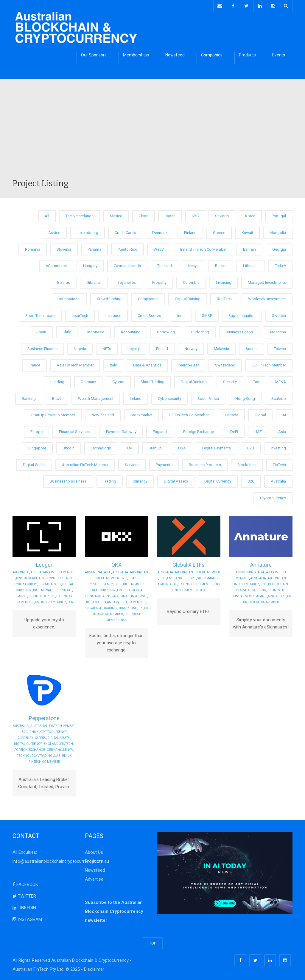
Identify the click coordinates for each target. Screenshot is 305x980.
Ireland (136, 397)
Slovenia (64, 248)
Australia (278, 480)
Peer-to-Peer (188, 364)
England (160, 430)
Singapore (37, 447)
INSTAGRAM (27, 918)
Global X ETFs (189, 564)
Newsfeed (175, 54)
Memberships (136, 54)
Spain (41, 331)
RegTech (224, 298)
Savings (222, 215)
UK (130, 447)
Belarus (64, 281)
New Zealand (103, 414)
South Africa (208, 397)
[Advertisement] (152, 132)
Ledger (44, 564)
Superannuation (242, 314)
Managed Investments (267, 281)
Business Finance (42, 348)
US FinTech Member (269, 364)
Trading (110, 480)
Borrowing (166, 331)
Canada (232, 414)
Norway (191, 348)
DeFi (234, 430)
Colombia (191, 281)
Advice (54, 232)
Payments (164, 464)
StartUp (155, 447)
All (47, 215)
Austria (252, 348)
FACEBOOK (25, 883)
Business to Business (68, 480)
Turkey (280, 265)
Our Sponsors (94, 54)
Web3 (159, 248)
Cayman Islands (127, 265)
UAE (258, 430)
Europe (36, 430)
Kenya (193, 265)
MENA (281, 381)
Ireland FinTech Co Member (203, 248)
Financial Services (74, 430)
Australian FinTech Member (85, 464)
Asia (282, 430)
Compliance (148, 298)
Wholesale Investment (267, 298)
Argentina (278, 331)
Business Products (205, 464)
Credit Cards (125, 232)
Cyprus (118, 381)
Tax (256, 381)
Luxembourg (87, 232)
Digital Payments (217, 447)
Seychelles (127, 281)
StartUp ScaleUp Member (53, 414)
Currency (140, 480)
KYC (195, 215)
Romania (33, 248)
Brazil (57, 397)
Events (279, 54)
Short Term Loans (40, 314)
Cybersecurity (169, 397)
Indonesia (96, 331)
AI (284, 414)
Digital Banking (194, 381)
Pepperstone (44, 717)
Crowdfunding (109, 298)
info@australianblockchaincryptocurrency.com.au (61, 860)
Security (230, 381)
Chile (67, 331)
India (181, 314)
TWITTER (24, 895)
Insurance (113, 314)
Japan (170, 215)
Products (247, 54)
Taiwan (280, 348)
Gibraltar (94, 281)
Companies (212, 54)
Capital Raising (188, 298)
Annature (261, 564)
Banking (29, 397)
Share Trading (152, 381)
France (34, 364)
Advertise (94, 878)
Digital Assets (176, 480)
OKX (116, 564)
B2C (251, 480)
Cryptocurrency (273, 497)
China (144, 215)
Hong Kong (245, 397)
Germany (88, 381)
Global (260, 414)
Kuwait (247, 232)
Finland (190, 232)
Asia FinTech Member (75, 364)
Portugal (279, 215)
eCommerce (56, 265)
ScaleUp (279, 397)
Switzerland (225, 364)
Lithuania (251, 265)
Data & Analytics (147, 364)
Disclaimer (94, 968)
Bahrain (249, 248)
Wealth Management (96, 397)
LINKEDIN (24, 907)
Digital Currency (218, 480)
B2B (251, 447)
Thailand (165, 265)
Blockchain (247, 464)
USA (182, 447)
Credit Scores (149, 314)
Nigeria (80, 348)
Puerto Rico (127, 248)
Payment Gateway (121, 430)
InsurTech (80, 314)
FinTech (279, 464)
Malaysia (221, 348)
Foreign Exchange (199, 430)
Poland (162, 348)
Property (159, 281)
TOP (153, 942)
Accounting (131, 331)
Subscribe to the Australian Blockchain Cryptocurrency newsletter (114, 910)
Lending (57, 381)
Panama (94, 248)
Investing (278, 447)
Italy (113, 364)
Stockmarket (141, 414)
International (70, 298)
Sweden (279, 314)
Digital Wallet (34, 464)
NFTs (107, 348)
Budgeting (200, 331)
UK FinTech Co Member (189, 414)
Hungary (90, 265)
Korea (250, 215)
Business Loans (239, 331)
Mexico (116, 215)
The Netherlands (80, 215)
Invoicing (224, 281)
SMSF (207, 314)
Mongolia (278, 232)
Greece (219, 232)
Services (132, 464)
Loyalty (134, 348)
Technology (101, 447)
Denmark (160, 232)
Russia (221, 265)
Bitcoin (69, 447)
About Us (94, 851)
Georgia (279, 248)
